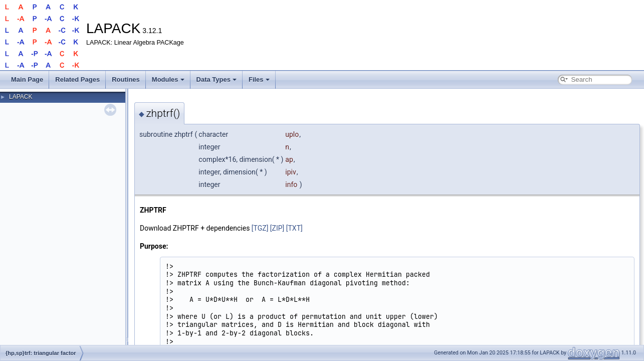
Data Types (217, 79)
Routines (126, 79)
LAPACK (21, 97)
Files (259, 79)
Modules (168, 79)
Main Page (27, 79)
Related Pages (77, 79)
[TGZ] (260, 228)
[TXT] (294, 228)
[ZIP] (277, 228)
